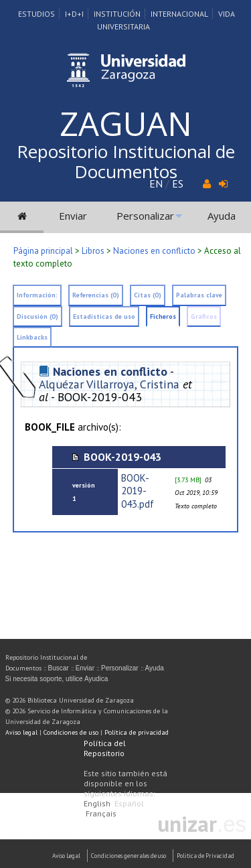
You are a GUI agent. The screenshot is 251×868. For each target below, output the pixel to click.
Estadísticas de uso (104, 316)
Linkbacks (32, 337)
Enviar (73, 216)
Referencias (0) (96, 295)
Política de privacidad (137, 732)
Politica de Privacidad (205, 856)
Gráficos (204, 316)
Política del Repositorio (105, 748)
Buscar (59, 668)
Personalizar (145, 216)
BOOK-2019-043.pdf (138, 491)
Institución (117, 14)
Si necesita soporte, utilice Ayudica (57, 679)
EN (156, 184)
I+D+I (74, 14)
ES (178, 184)
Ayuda (222, 216)
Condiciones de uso (71, 732)
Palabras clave (199, 295)
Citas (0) (148, 295)
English (97, 803)
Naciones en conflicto (154, 251)
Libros (93, 251)
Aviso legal (21, 732)
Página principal (43, 251)
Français (101, 813)
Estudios (36, 14)
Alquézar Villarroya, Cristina (109, 384)
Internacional (179, 14)
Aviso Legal (66, 856)
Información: (37, 295)
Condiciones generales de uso (129, 856)
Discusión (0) (37, 316)
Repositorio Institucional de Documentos (126, 161)
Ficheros (163, 316)
